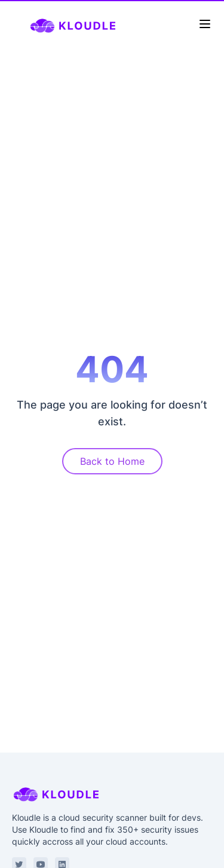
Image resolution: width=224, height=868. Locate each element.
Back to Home (112, 461)
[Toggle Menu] (205, 24)
